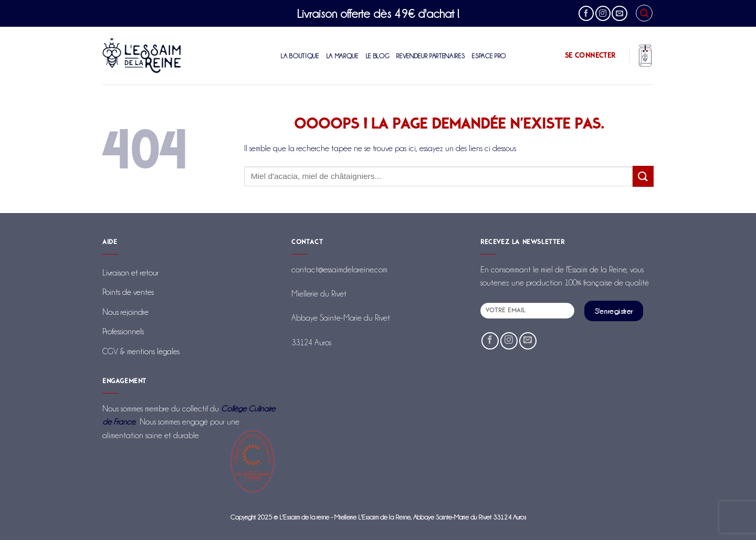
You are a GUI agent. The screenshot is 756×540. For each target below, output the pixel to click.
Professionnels (123, 331)
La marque (343, 56)
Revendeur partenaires (430, 56)
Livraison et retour (130, 273)
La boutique (300, 56)
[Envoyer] (643, 176)
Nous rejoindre (125, 312)
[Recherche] (644, 13)
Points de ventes (128, 292)
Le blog (378, 56)
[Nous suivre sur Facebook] (586, 13)
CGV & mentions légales (141, 351)
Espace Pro (489, 56)
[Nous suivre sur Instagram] (603, 13)
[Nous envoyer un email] (619, 13)
